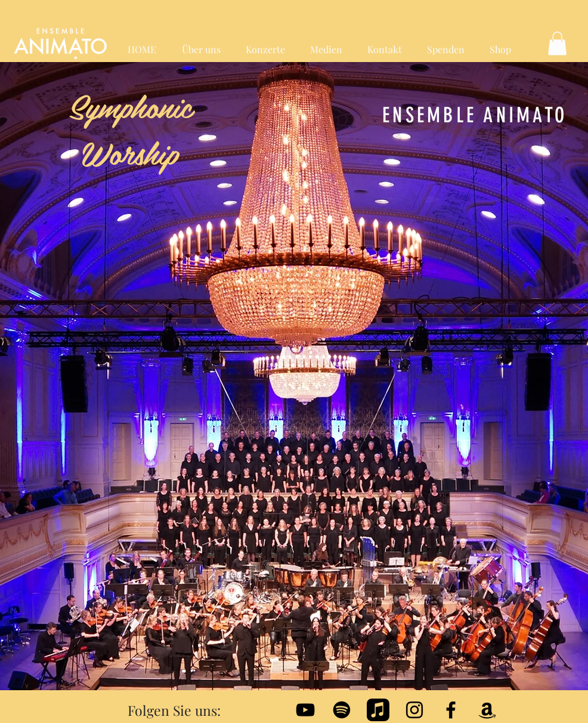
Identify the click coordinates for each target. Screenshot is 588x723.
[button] (557, 43)
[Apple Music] (378, 710)
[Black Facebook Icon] (451, 710)
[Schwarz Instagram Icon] (414, 710)
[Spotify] (342, 710)
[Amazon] (487, 710)
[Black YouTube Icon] (305, 710)
